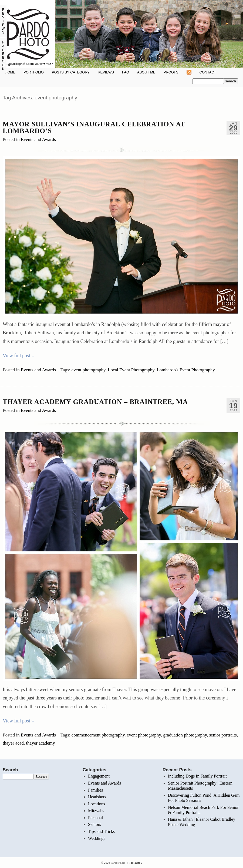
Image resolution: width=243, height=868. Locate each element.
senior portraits (223, 735)
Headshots (97, 797)
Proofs (171, 72)
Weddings (97, 838)
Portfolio (34, 72)
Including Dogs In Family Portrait (197, 776)
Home (10, 72)
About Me (146, 72)
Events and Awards (38, 139)
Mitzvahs (96, 811)
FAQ (126, 72)
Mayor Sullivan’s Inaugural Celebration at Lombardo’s (94, 127)
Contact (208, 72)
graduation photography (185, 735)
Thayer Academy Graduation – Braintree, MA (95, 402)
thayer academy (40, 743)
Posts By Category (71, 72)
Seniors (94, 824)
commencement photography (98, 735)
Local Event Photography (131, 370)
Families (95, 790)
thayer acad (13, 743)
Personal (95, 818)
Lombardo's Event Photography (186, 370)
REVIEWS (106, 72)
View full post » (18, 356)
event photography (89, 370)
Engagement (99, 776)
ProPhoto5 (136, 863)
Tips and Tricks (101, 831)
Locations (97, 804)
